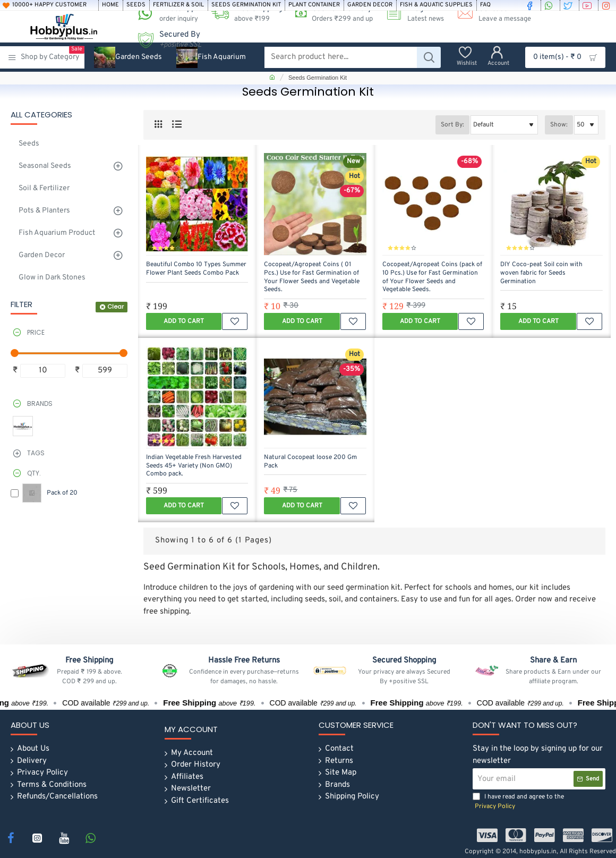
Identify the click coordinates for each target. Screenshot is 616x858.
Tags (36, 453)
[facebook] (531, 5)
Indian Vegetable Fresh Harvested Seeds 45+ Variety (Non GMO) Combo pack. (194, 466)
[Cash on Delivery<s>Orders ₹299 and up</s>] (330, 14)
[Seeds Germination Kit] (246, 5)
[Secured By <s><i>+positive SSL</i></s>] (166, 40)
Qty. (34, 473)
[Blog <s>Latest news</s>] (411, 14)
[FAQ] (485, 5)
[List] (177, 125)
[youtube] (588, 5)
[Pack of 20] (15, 493)
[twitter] (569, 5)
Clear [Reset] (115, 307)
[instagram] (608, 5)
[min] (43, 371)
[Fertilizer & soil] (178, 5)
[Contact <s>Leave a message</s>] (490, 14)
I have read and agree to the (518, 802)
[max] (105, 371)
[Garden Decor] (370, 5)
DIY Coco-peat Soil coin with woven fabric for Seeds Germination (541, 273)
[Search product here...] (429, 57)
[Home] (110, 5)
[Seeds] (136, 5)
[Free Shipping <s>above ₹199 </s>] (243, 14)
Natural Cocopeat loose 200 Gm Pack (310, 462)
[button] (184, 321)
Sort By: (452, 125)
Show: (559, 125)
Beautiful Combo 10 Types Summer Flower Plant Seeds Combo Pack (196, 269)
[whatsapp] (550, 5)
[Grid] (158, 125)
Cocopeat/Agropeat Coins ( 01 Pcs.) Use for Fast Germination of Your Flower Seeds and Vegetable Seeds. (312, 277)
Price (36, 332)
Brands (40, 403)
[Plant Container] (314, 5)
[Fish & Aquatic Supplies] (436, 5)
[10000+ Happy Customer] (49, 5)
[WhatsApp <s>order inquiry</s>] (164, 14)
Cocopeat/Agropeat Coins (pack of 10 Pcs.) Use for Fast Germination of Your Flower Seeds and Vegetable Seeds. (432, 277)
